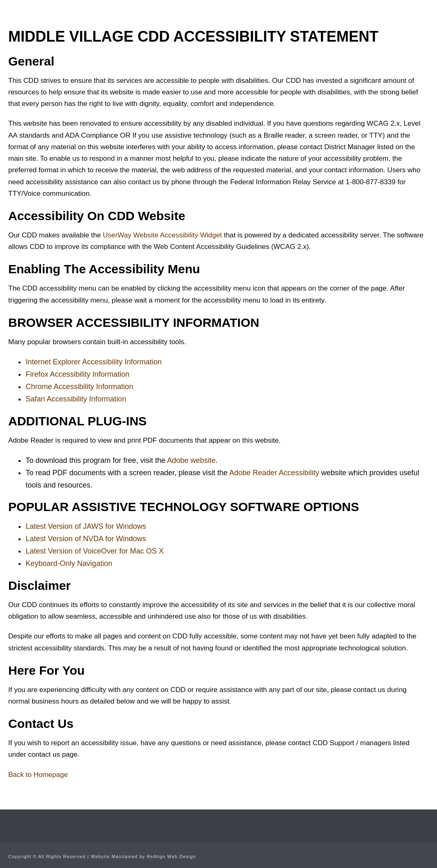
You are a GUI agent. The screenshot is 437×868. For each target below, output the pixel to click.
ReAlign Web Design (171, 856)
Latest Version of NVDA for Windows (86, 539)
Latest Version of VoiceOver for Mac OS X (95, 551)
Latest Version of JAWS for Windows (86, 526)
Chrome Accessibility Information (79, 387)
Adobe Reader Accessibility (274, 473)
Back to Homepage (38, 775)
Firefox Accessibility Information (77, 374)
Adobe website (191, 460)
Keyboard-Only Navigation (69, 563)
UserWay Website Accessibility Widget (162, 235)
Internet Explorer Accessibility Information (93, 362)
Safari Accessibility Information (76, 399)
